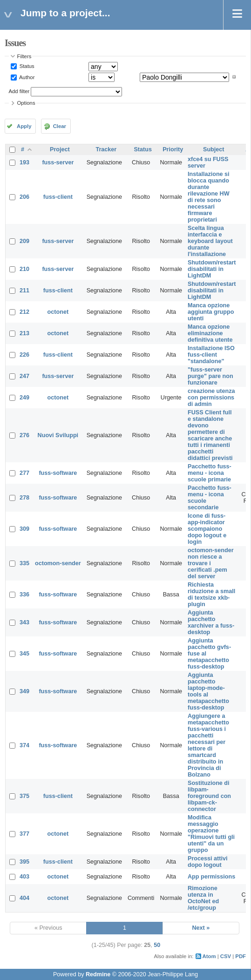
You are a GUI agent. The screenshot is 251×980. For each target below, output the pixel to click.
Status (26, 66)
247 (24, 376)
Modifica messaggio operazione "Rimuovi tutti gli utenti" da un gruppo (211, 834)
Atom (209, 956)
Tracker (106, 149)
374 (24, 745)
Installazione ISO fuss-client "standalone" (211, 355)
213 (24, 333)
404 (24, 898)
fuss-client (58, 197)
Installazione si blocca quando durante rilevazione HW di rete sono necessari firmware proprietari (209, 197)
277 (24, 473)
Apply (24, 126)
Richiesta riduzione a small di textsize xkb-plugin (211, 595)
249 (24, 398)
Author (27, 77)
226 (24, 355)
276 (24, 435)
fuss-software (58, 473)
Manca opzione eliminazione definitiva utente (210, 333)
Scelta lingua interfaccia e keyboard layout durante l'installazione (210, 241)
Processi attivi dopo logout (207, 862)
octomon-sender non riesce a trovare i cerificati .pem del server (211, 563)
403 (24, 877)
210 (24, 269)
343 (24, 622)
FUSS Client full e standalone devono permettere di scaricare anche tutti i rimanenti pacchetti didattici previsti (210, 435)
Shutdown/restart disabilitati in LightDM (212, 269)
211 (24, 291)
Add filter (19, 91)
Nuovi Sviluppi (58, 435)
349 (24, 691)
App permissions (211, 877)
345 (24, 654)
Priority (173, 149)
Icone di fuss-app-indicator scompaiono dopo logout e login (207, 529)
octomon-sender (58, 563)
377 (24, 834)
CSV (226, 956)
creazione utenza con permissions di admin (211, 398)
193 (24, 162)
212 (24, 312)
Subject (214, 149)
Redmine (98, 974)
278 (24, 498)
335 (24, 563)
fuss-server (58, 162)
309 (24, 529)
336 (24, 595)
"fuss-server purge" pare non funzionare (210, 376)
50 (157, 945)
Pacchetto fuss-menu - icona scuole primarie (210, 473)
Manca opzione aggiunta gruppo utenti (211, 312)
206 (24, 197)
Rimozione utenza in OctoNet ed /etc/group (203, 898)
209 (24, 241)
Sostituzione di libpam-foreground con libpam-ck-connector (209, 796)
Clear (60, 126)
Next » (201, 928)
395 (24, 862)
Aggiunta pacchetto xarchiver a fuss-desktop (211, 622)
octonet (58, 312)
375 (24, 796)
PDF (241, 956)
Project (60, 149)
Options (26, 103)
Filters (24, 56)
